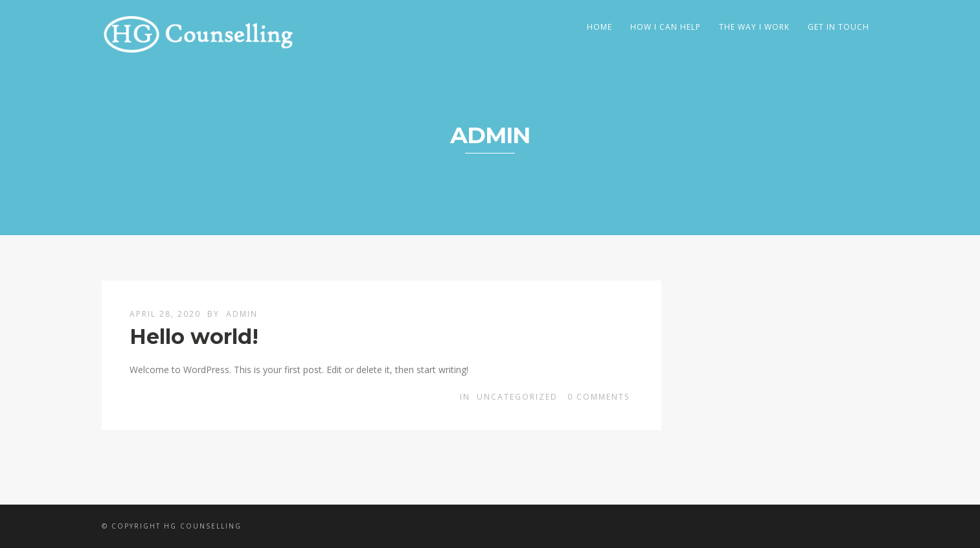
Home (599, 27)
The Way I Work (754, 27)
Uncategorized (517, 397)
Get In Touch (838, 27)
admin (242, 314)
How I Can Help (666, 27)
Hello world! (194, 337)
